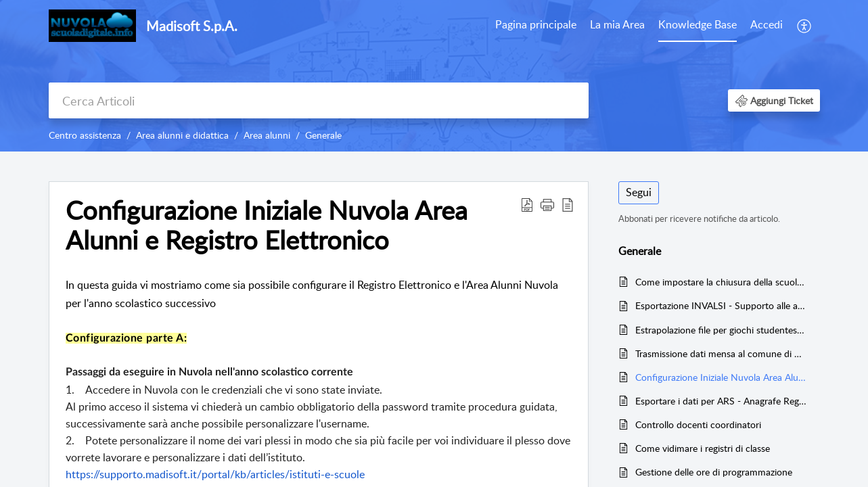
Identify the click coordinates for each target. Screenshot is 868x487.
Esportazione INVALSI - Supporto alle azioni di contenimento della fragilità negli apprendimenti (721, 305)
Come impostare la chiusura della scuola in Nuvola (721, 282)
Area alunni (267, 135)
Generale (323, 135)
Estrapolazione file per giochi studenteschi (721, 330)
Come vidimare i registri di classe (703, 448)
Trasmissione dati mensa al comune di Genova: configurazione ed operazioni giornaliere (721, 353)
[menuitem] (536, 26)
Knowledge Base (698, 24)
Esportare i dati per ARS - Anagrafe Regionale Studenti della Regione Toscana (721, 401)
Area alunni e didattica (182, 135)
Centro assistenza (85, 135)
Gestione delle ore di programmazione (714, 472)
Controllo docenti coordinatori (698, 424)
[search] (319, 100)
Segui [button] (639, 192)
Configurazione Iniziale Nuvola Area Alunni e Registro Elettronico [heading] (267, 225)
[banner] (434, 76)
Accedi (767, 24)
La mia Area (617, 24)
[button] (805, 26)
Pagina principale (536, 24)
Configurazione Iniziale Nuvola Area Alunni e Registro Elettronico (721, 377)
